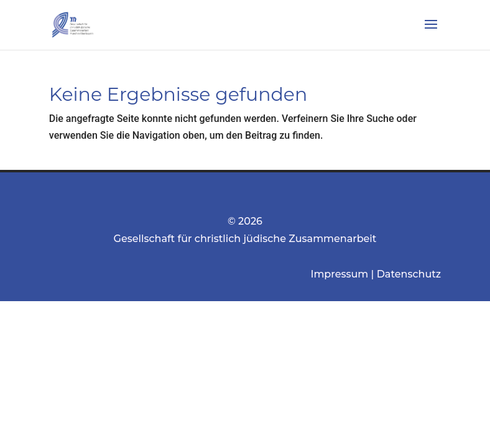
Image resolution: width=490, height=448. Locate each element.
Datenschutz (409, 274)
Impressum (340, 274)
